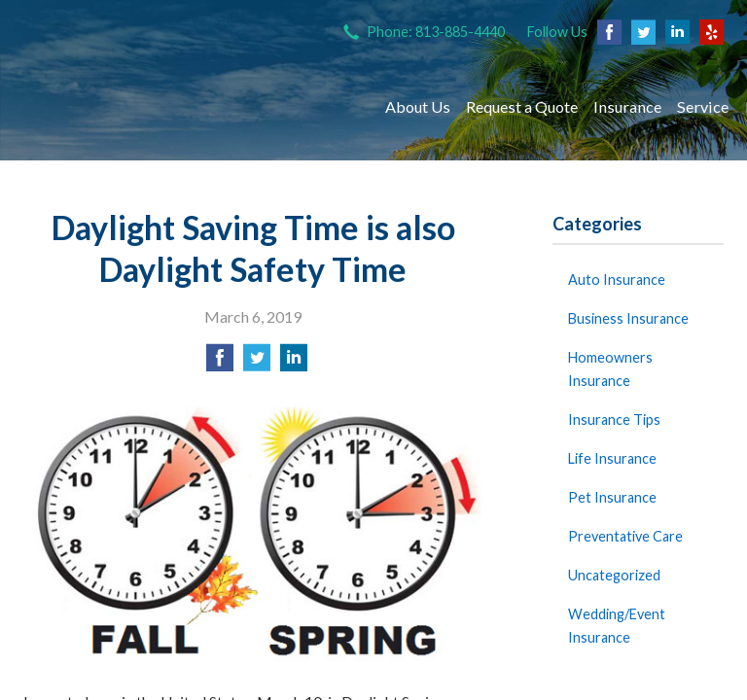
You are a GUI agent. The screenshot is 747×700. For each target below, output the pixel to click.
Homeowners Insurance (610, 369)
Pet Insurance (612, 497)
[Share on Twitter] (257, 363)
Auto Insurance (617, 280)
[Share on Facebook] (220, 363)
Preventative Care (625, 536)
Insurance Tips (614, 420)
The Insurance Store (186, 107)
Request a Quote (522, 106)
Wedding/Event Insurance (617, 626)
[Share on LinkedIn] (294, 363)
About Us (418, 106)
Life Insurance (612, 458)
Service (703, 106)
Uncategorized (614, 575)
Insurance (627, 106)
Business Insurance (628, 318)
